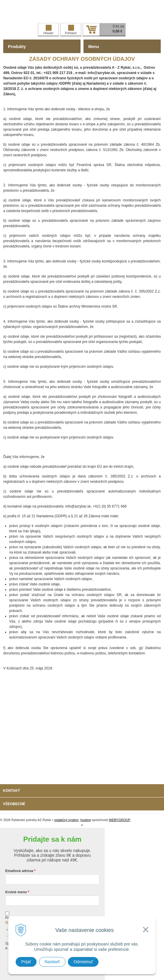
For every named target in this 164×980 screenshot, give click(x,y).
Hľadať (48, 30)
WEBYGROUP (120, 820)
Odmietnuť (83, 962)
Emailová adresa (19, 871)
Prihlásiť (71, 30)
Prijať (26, 962)
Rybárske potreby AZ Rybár (82, 12)
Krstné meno (16, 892)
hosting (85, 820)
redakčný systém (67, 820)
